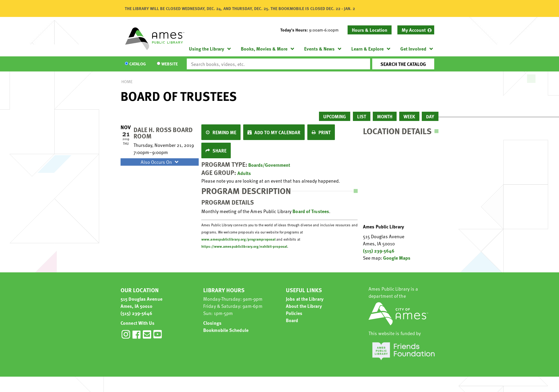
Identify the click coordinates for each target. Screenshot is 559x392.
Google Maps (397, 258)
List (362, 116)
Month (385, 116)
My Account (414, 30)
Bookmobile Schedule (226, 330)
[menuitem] (416, 30)
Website (170, 64)
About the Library (304, 306)
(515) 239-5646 (379, 251)
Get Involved (413, 49)
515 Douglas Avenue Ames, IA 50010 (141, 302)
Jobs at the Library (305, 299)
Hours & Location (370, 30)
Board (292, 320)
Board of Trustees (311, 211)
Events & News (319, 49)
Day (430, 116)
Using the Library (207, 49)
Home (127, 82)
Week (409, 116)
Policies (294, 313)
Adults (244, 173)
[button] (312, 30)
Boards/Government (269, 165)
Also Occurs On (160, 162)
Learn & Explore (367, 49)
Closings (212, 323)
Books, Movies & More (264, 49)
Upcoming (335, 116)
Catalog (137, 64)
